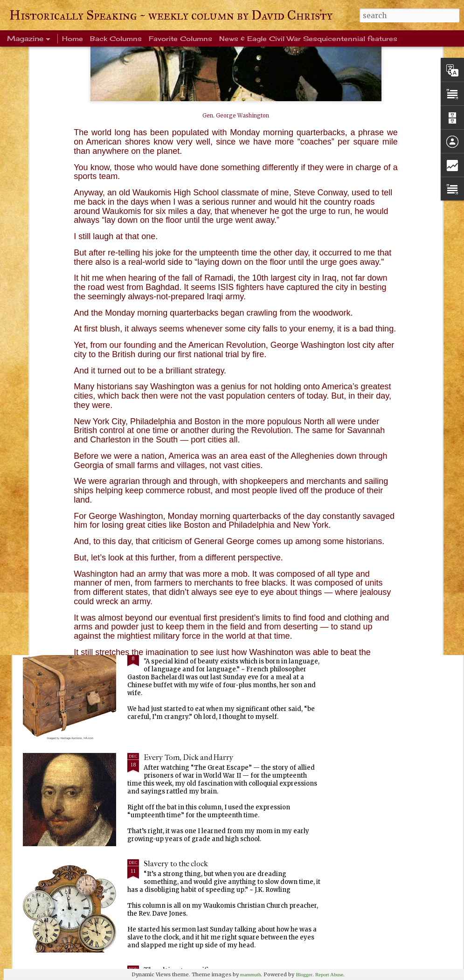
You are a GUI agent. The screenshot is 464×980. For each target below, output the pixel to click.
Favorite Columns (180, 38)
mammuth (251, 974)
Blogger (304, 974)
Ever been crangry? (175, 651)
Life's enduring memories (186, 438)
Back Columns (116, 38)
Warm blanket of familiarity (190, 545)
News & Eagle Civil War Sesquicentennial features (308, 38)
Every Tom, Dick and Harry (189, 757)
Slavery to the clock (176, 864)
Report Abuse (329, 974)
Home (73, 38)
